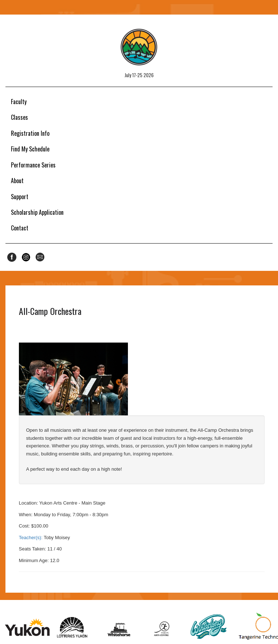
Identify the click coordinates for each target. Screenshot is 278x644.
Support (20, 197)
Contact (20, 228)
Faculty (19, 102)
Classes (19, 117)
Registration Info (30, 133)
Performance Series (33, 165)
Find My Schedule (30, 149)
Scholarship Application (37, 212)
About (17, 181)
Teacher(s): (31, 538)
